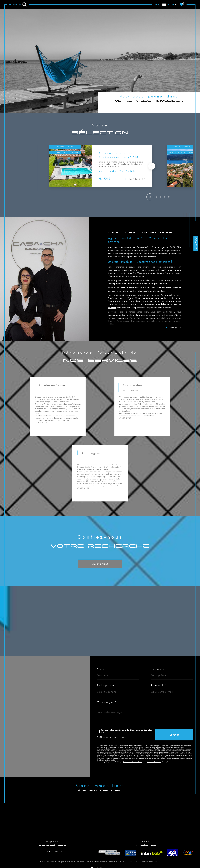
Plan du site (91, 862)
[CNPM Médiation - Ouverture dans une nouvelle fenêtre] (109, 853)
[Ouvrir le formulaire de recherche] (18, 4)
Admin (125, 862)
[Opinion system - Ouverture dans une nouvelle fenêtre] (131, 853)
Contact (196, 243)
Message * (107, 702)
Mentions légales (115, 862)
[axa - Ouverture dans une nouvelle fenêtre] (173, 853)
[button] (151, 166)
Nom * (103, 669)
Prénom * (160, 669)
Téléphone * (109, 685)
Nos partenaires (135, 862)
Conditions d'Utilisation (154, 762)
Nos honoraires (102, 862)
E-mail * (159, 685)
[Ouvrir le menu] (160, 4)
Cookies (157, 862)
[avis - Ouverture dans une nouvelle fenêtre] (188, 853)
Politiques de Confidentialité (133, 762)
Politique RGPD (147, 862)
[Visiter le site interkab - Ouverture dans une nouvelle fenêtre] (152, 853)
